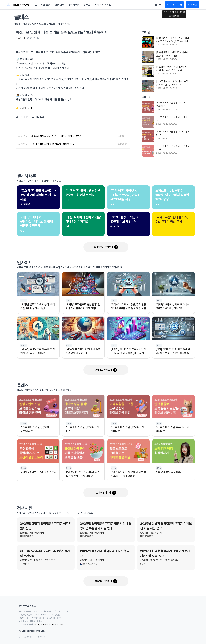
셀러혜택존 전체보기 (106, 247)
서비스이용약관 (26, 637)
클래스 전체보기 (106, 493)
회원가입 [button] (192, 5)
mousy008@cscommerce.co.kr (49, 624)
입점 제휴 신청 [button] (174, 5)
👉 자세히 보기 (24, 108)
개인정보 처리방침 (42, 637)
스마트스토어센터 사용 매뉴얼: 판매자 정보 (53, 144)
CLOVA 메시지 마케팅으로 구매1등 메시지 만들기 (56, 136)
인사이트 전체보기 (106, 370)
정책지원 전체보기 (106, 581)
